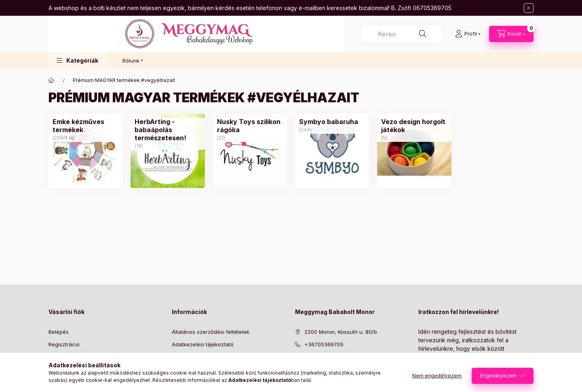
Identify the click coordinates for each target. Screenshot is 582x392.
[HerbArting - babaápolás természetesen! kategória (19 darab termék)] (168, 130)
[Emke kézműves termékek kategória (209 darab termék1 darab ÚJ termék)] (85, 126)
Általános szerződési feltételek (211, 332)
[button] (77, 60)
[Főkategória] (51, 80)
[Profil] (468, 34)
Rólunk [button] (131, 61)
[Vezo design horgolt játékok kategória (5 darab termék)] (414, 126)
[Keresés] (423, 34)
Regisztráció (64, 344)
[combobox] (402, 34)
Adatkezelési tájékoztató (203, 344)
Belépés (59, 332)
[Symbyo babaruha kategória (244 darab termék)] (329, 122)
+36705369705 (324, 344)
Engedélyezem (498, 376)
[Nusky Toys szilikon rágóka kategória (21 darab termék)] (250, 126)
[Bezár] (529, 8)
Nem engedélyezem (437, 376)
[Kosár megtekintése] (511, 34)
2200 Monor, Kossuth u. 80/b (341, 332)
